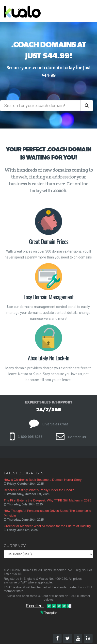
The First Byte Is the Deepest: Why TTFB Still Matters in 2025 (47, 500)
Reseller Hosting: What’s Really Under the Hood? (39, 490)
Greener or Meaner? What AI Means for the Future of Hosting (47, 526)
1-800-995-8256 (26, 437)
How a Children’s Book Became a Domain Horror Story (43, 480)
